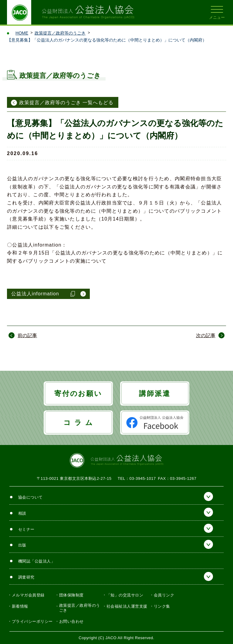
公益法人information (35, 294)
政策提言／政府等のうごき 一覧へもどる (66, 103)
